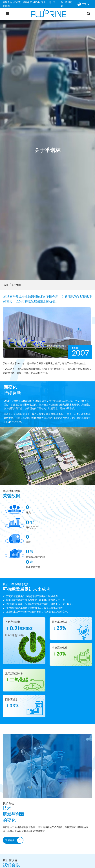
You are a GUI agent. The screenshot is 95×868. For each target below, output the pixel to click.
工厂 (53, 4)
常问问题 (67, 4)
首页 (6, 285)
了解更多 (10, 750)
